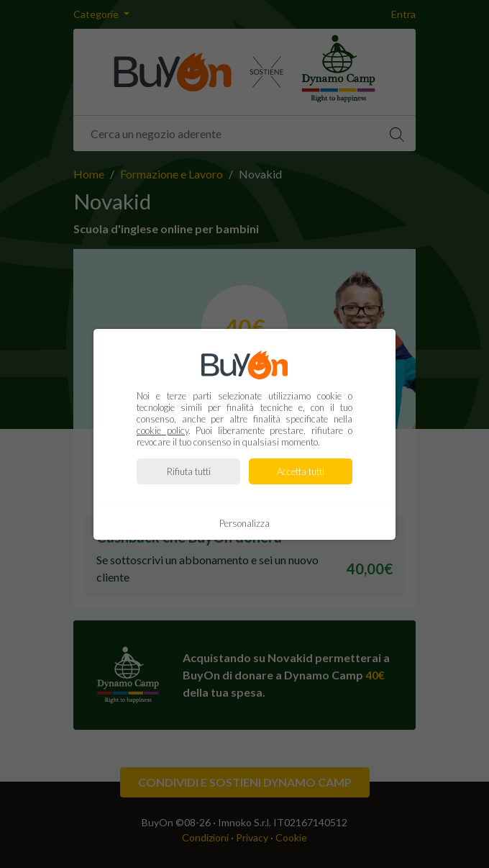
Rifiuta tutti (189, 471)
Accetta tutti (301, 471)
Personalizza (244, 523)
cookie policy (163, 430)
